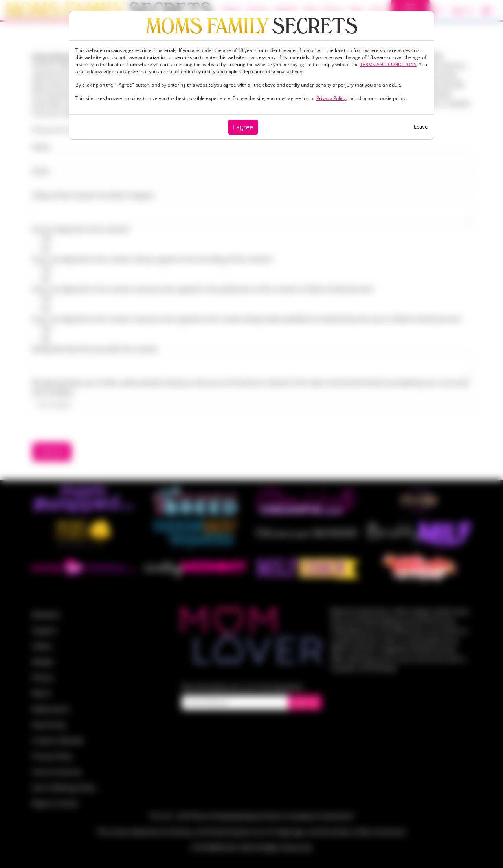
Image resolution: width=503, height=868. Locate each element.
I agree (243, 127)
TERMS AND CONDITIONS (388, 64)
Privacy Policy (331, 98)
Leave (421, 127)
